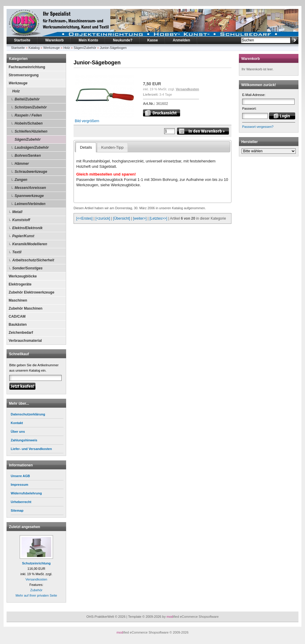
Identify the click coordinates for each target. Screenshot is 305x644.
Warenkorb (55, 40)
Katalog (34, 48)
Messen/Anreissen (30, 188)
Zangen (21, 180)
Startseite (22, 40)
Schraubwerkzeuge (31, 172)
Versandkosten (36, 579)
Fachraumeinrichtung (27, 67)
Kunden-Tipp (112, 147)
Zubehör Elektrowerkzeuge (31, 292)
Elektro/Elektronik (27, 228)
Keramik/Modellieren (30, 244)
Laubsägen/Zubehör (32, 148)
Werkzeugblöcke (23, 276)
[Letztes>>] (158, 218)
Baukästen (18, 325)
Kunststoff (21, 220)
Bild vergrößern (105, 119)
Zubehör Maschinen (25, 308)
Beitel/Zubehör (27, 99)
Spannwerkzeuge (29, 196)
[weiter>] (140, 218)
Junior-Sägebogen (113, 48)
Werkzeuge (51, 48)
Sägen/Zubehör (85, 48)
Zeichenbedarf (21, 333)
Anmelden (181, 40)
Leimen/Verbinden (30, 204)
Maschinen (18, 300)
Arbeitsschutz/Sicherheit (33, 260)
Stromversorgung (24, 75)
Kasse (153, 40)
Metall (17, 212)
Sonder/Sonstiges (27, 268)
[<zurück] (103, 218)
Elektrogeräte (20, 284)
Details (86, 147)
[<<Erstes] (84, 218)
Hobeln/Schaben (29, 123)
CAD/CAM (17, 316)
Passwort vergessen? (258, 127)
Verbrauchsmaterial (25, 341)
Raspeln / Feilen (28, 115)
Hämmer (22, 164)
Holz (67, 48)
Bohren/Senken (28, 156)
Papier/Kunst (23, 236)
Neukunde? (123, 40)
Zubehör (36, 590)
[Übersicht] (121, 218)
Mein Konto (88, 40)
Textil (17, 252)
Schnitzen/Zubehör (31, 107)
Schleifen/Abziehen (31, 131)
